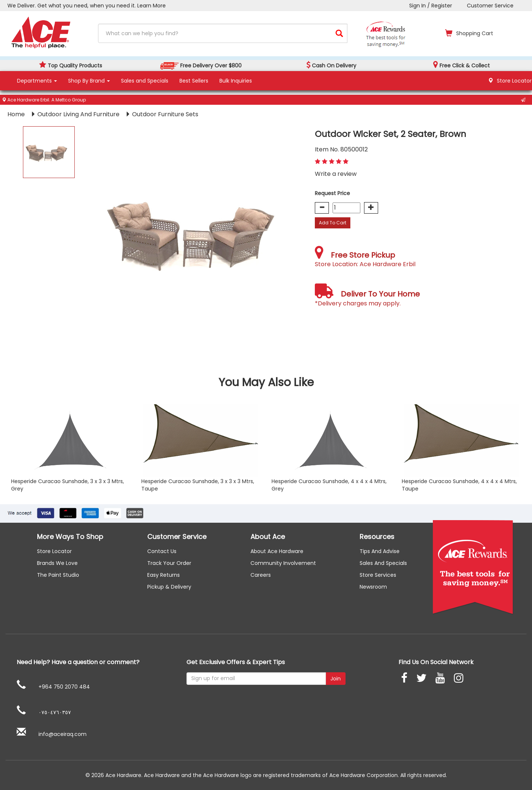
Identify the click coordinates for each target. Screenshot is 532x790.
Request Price (332, 193)
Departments (37, 81)
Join (336, 679)
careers (261, 575)
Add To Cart (333, 223)
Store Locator (54, 551)
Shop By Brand (89, 81)
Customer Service (490, 6)
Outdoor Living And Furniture (79, 114)
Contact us (162, 551)
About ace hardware (277, 551)
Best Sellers (194, 81)
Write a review (336, 174)
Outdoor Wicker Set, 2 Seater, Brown (390, 134)
